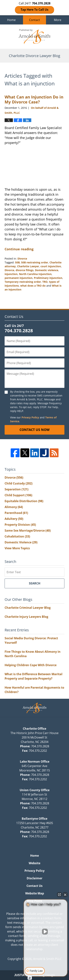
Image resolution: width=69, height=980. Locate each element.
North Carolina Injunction (35, 274)
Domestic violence (47, 270)
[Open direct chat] (59, 895)
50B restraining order (35, 262)
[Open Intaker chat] (30, 978)
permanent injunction (18, 278)
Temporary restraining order (23, 282)
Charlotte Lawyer (28, 266)
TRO (45, 282)
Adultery (14, 519)
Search (35, 583)
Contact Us (34, 886)
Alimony (14, 507)
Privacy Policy (30, 417)
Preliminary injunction (48, 278)
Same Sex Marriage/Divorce (28, 530)
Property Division (20, 525)
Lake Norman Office (35, 762)
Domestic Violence (21, 542)
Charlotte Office (34, 729)
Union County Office (35, 790)
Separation (16, 489)
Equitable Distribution (24, 501)
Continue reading (19, 249)
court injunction (51, 266)
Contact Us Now (34, 430)
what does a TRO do (33, 286)
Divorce (22, 259)
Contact (34, 20)
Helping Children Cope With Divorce (31, 665)
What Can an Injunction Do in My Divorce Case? (34, 99)
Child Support (18, 495)
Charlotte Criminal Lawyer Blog (28, 608)
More (58, 20)
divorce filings (25, 270)
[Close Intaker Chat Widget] (65, 895)
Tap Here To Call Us (34, 10)
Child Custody (18, 483)
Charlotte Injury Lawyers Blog (26, 617)
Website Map (35, 893)
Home (11, 20)
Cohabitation (17, 536)
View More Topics (17, 548)
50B (17, 262)
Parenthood (16, 513)
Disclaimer (34, 878)
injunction (11, 274)
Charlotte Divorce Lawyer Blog (35, 37)
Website (34, 863)
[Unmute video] (46, 932)
